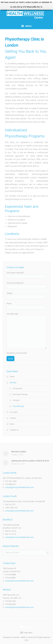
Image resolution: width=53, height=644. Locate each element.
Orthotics (16, 400)
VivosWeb (16, 637)
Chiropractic (18, 388)
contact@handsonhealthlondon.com (19, 487)
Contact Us (14, 430)
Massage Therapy (20, 394)
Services (13, 383)
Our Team (14, 412)
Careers (13, 418)
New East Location (19, 452)
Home (12, 377)
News (12, 424)
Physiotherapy (18, 406)
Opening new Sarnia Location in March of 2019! (30, 461)
